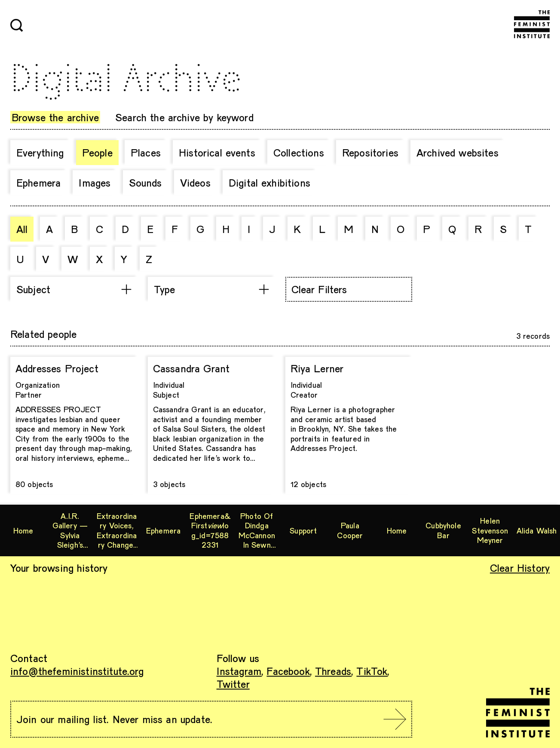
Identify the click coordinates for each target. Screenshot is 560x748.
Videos (195, 182)
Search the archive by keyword (184, 117)
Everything (40, 152)
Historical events (217, 152)
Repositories (370, 152)
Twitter (233, 684)
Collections (299, 152)
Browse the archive (55, 117)
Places (146, 152)
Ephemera (38, 182)
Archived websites (457, 152)
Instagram (239, 671)
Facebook (288, 671)
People (97, 152)
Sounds (145, 182)
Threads (333, 671)
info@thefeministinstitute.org (77, 671)
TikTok (372, 671)
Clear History (520, 568)
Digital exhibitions (269, 182)
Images (95, 182)
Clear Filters (319, 289)
